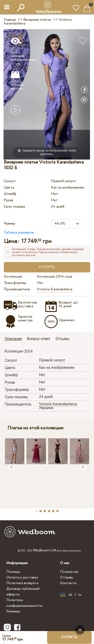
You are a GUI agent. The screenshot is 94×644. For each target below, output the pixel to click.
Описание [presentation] (13, 339)
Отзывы (67, 577)
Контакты (68, 583)
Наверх (80, 630)
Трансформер (15, 283)
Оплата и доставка (22, 577)
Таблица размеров (19, 232)
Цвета (9, 187)
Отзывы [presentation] (63, 339)
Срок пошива (14, 207)
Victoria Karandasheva (55, 289)
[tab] (15, 339)
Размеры (13, 611)
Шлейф (10, 194)
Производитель (17, 289)
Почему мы (69, 572)
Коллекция (13, 277)
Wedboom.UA (44, 550)
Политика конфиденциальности (24, 603)
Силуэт (10, 181)
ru (80, 595)
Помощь (13, 572)
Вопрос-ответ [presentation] (39, 339)
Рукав (8, 200)
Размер (10, 224)
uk (70, 595)
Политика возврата (22, 583)
